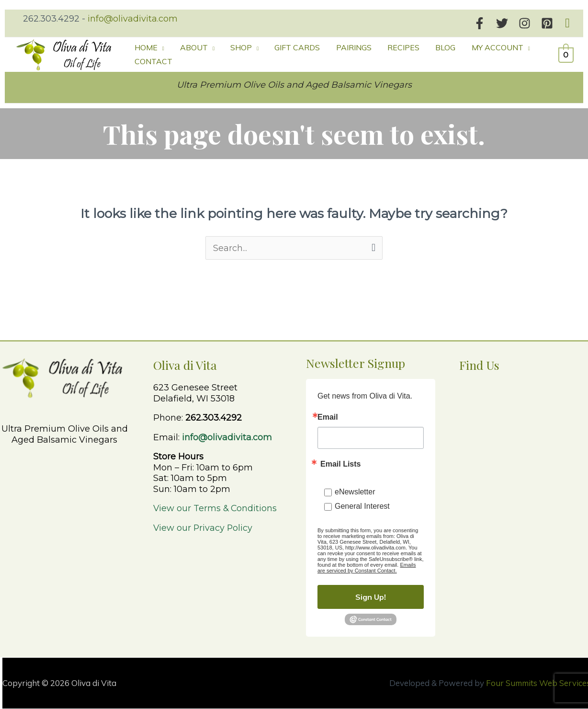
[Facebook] (480, 23)
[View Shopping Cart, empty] (566, 55)
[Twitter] (502, 23)
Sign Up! (371, 597)
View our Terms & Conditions (216, 508)
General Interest (362, 506)
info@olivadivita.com (133, 19)
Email (328, 417)
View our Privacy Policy (204, 528)
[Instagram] (525, 23)
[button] (567, 23)
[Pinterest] (547, 23)
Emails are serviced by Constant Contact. (367, 568)
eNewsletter (355, 492)
